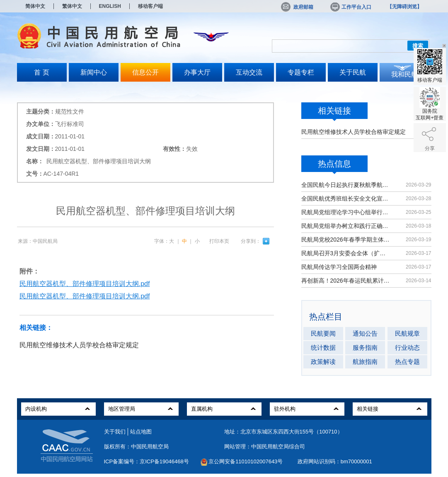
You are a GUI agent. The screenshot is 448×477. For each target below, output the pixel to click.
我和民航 (404, 74)
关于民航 (353, 72)
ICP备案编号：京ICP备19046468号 (147, 461)
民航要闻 (323, 333)
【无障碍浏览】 (404, 7)
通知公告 (365, 333)
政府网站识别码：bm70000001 (335, 461)
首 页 (41, 72)
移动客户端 (150, 6)
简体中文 (35, 6)
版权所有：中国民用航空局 (136, 447)
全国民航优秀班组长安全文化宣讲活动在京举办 (346, 199)
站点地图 (141, 432)
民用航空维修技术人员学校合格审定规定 (354, 132)
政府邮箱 (297, 7)
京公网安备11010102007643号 (246, 461)
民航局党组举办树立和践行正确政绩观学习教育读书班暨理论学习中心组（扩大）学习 (346, 226)
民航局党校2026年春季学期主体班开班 (346, 240)
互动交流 (249, 72)
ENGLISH (110, 6)
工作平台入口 (350, 7)
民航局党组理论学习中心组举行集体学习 (346, 212)
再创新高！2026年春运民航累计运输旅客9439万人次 (346, 281)
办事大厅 (197, 72)
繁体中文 (72, 6)
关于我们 (115, 432)
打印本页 (219, 241)
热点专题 (407, 362)
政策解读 (323, 362)
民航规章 (407, 333)
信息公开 (145, 72)
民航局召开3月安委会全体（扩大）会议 (346, 253)
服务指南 (365, 347)
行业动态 (407, 347)
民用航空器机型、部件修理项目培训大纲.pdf (85, 284)
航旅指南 (365, 362)
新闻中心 (94, 72)
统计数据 (323, 347)
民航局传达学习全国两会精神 (339, 267)
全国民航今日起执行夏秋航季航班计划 (346, 185)
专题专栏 (301, 72)
